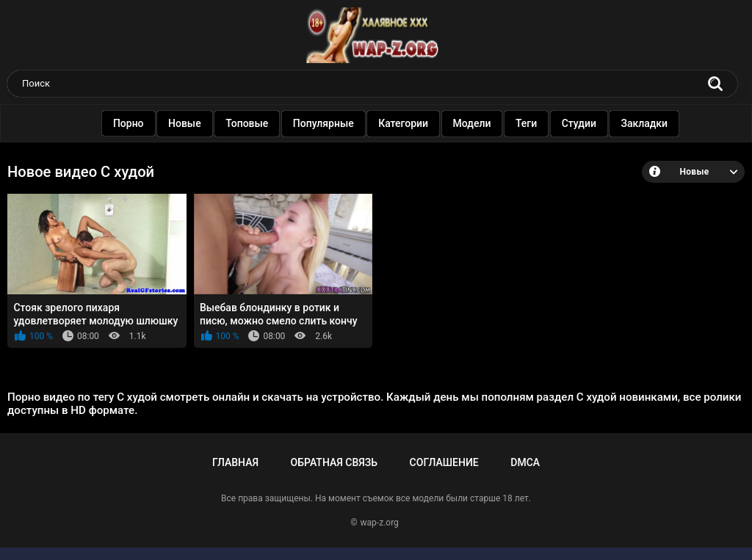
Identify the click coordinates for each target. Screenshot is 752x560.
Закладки (645, 123)
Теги (526, 123)
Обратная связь (334, 462)
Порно (129, 123)
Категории (403, 123)
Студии (579, 123)
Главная (235, 462)
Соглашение (444, 462)
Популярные (323, 123)
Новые (185, 123)
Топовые (247, 123)
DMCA (525, 462)
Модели (472, 123)
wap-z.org (380, 523)
